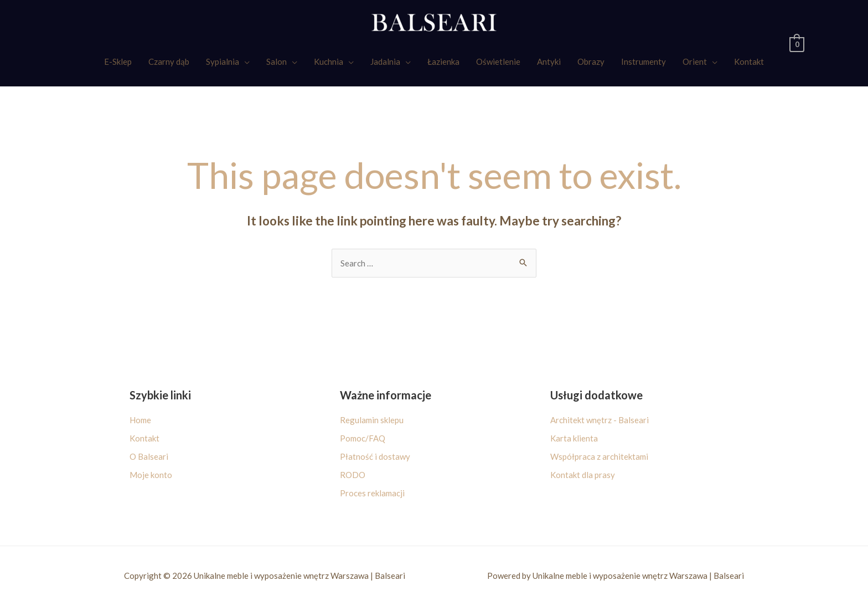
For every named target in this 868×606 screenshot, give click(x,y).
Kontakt (749, 61)
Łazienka (443, 61)
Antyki (549, 61)
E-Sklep (118, 61)
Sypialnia (223, 61)
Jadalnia (385, 61)
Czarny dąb (169, 61)
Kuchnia (329, 61)
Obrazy (591, 61)
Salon (277, 61)
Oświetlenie (498, 61)
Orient (695, 61)
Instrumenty (644, 61)
